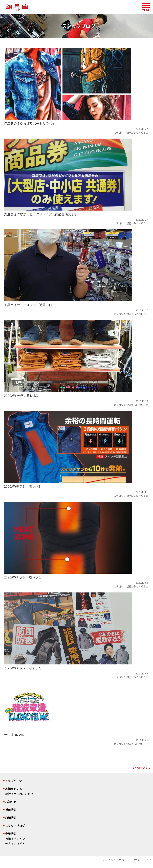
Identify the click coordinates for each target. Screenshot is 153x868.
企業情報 (11, 834)
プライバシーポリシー (116, 860)
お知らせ (11, 802)
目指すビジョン (15, 839)
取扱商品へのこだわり (19, 794)
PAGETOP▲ (142, 768)
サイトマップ (143, 860)
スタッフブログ (15, 826)
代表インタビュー (16, 844)
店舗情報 (11, 818)
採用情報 (11, 810)
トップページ (14, 781)
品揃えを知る (14, 789)
